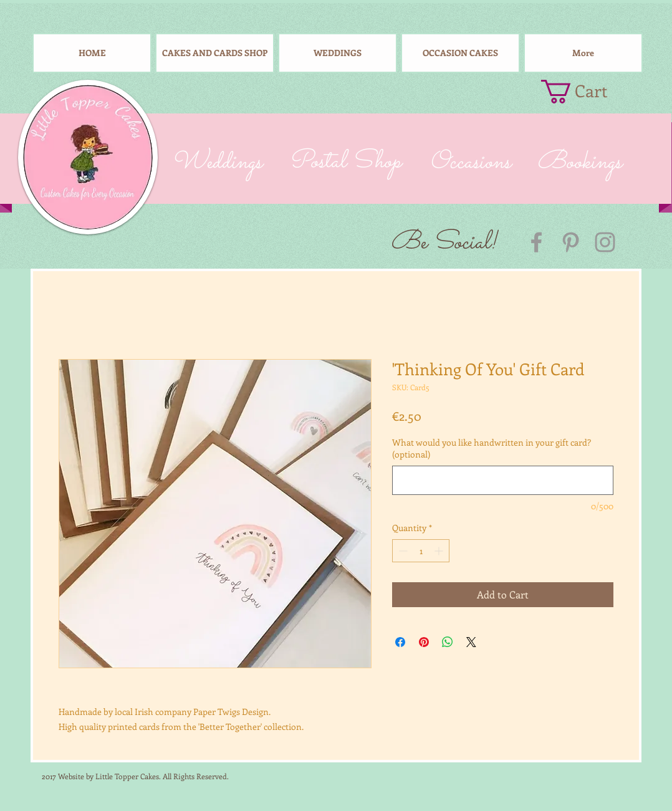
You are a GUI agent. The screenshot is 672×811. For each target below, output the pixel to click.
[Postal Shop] (344, 163)
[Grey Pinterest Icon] (571, 242)
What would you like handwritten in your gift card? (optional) (492, 449)
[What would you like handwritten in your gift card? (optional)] (503, 480)
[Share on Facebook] (400, 642)
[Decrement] (402, 551)
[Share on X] (471, 642)
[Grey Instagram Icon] (605, 242)
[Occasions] (470, 163)
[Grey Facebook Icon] (536, 242)
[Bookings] (579, 163)
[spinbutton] (421, 551)
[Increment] (440, 551)
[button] (586, 92)
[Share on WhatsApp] (448, 642)
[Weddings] (216, 163)
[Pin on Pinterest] (424, 642)
